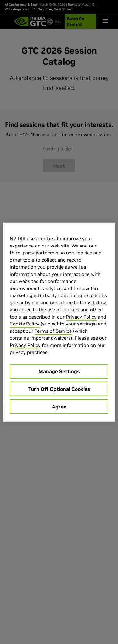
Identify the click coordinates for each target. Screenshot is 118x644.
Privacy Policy (81, 316)
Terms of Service (53, 331)
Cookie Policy (25, 324)
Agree (59, 406)
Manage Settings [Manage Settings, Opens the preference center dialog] (59, 371)
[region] (59, 322)
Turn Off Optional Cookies (59, 389)
